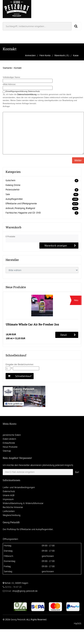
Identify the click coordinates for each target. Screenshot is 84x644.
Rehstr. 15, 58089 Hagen (15, 583)
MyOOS (78, 623)
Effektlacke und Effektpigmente (21, 203)
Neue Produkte (10, 447)
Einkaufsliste (9, 443)
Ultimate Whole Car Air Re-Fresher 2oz (32, 324)
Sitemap (7, 451)
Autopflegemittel (14, 199)
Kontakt (18, 68)
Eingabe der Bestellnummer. (20, 364)
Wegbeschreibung (12, 515)
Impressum (8, 499)
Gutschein (10, 180)
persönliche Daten (12, 435)
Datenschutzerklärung (27, 94)
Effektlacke (25, 529)
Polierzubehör (13, 190)
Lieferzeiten (9, 511)
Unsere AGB (9, 495)
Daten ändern (9, 439)
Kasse (76, 55)
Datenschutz (9, 491)
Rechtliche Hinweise (13, 507)
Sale (8, 194)
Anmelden (30, 55)
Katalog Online (13, 185)
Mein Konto (45, 55)
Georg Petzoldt (18, 620)
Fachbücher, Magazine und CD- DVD (23, 213)
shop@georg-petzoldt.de (25, 591)
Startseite (7, 68)
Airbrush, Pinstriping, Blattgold (20, 208)
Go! (77, 472)
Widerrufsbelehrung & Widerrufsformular (23, 503)
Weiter (78, 160)
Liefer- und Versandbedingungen (19, 487)
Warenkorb (60, 55)
